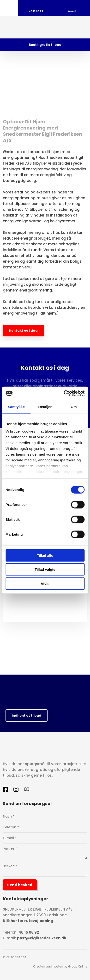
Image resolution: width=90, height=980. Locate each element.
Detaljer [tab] (45, 406)
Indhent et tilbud (27, 716)
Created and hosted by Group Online (60, 966)
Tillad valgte (45, 569)
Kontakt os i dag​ (23, 331)
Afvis (45, 583)
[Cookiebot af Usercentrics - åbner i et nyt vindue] (64, 393)
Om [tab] (74, 406)
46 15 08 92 (29, 932)
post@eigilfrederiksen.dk (42, 938)
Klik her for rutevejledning (28, 921)
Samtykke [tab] (16, 406)
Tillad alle (45, 555)
